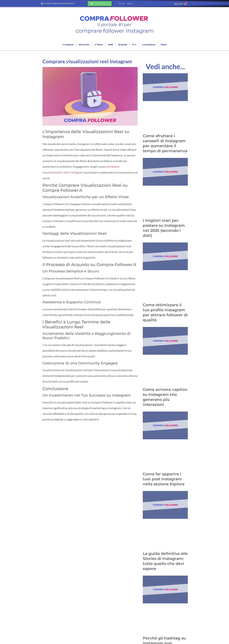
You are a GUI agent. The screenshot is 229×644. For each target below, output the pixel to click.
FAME (111, 45)
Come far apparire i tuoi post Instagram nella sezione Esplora (164, 479)
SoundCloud (148, 45)
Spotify (123, 45)
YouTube (84, 45)
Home (121, 3)
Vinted (163, 45)
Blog (129, 3)
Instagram (68, 45)
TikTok (99, 45)
